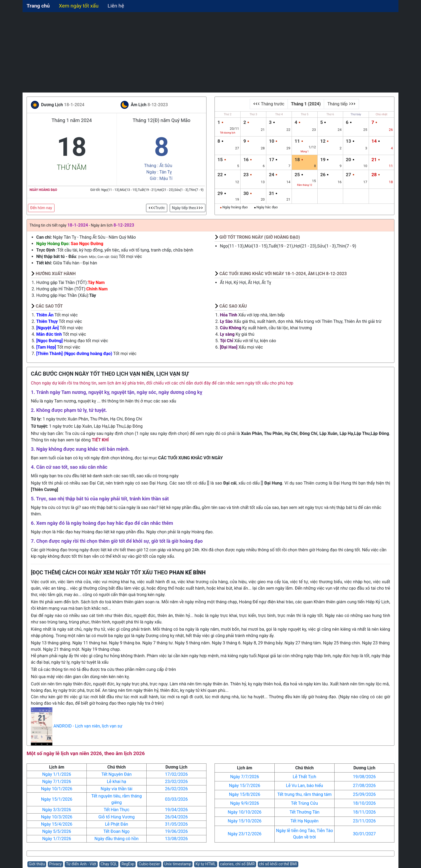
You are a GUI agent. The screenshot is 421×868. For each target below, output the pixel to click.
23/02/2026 (176, 782)
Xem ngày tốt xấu (79, 6)
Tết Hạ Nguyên (305, 821)
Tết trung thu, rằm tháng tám (304, 794)
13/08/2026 (176, 839)
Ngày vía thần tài (117, 789)
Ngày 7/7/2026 (245, 777)
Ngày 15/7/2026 (245, 786)
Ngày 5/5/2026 (57, 831)
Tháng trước (269, 104)
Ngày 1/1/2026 (57, 774)
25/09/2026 (364, 794)
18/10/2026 (364, 803)
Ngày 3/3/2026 (57, 810)
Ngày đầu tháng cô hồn (117, 839)
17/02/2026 (176, 774)
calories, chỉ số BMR (237, 864)
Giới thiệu (37, 864)
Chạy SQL (109, 864)
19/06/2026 (176, 831)
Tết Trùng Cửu (304, 803)
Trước (157, 208)
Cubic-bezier (149, 864)
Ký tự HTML (206, 864)
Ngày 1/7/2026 (57, 839)
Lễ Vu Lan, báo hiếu (304, 786)
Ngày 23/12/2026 (245, 834)
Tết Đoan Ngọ (116, 831)
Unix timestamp (178, 864)
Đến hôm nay (41, 208)
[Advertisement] (210, 52)
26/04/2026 (176, 817)
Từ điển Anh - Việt (81, 864)
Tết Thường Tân (304, 812)
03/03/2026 (176, 799)
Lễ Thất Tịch (304, 777)
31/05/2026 (176, 824)
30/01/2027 (364, 834)
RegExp (128, 864)
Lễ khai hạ (117, 782)
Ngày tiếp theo (188, 208)
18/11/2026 (364, 812)
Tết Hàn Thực (117, 810)
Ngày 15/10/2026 (245, 821)
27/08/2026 (364, 786)
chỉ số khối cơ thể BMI (278, 864)
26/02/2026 (176, 789)
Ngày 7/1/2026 (57, 782)
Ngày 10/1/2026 (57, 789)
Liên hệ (116, 6)
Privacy (55, 864)
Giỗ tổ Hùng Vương (117, 817)
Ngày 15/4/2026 (57, 824)
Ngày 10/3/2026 (57, 817)
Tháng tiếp (341, 104)
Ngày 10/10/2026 (245, 812)
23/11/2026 (364, 821)
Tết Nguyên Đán (117, 774)
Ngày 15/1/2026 (57, 799)
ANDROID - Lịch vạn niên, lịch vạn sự (88, 726)
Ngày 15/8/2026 (245, 794)
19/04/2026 (176, 810)
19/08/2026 (364, 777)
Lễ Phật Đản (117, 824)
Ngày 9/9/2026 (245, 803)
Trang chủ (38, 6)
